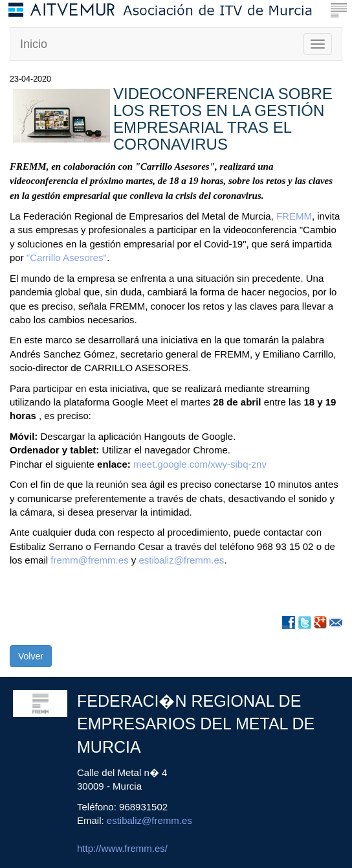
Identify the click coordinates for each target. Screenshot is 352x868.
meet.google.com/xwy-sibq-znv (200, 464)
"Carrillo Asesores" (67, 257)
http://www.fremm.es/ (122, 848)
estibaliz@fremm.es (181, 560)
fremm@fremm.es (89, 560)
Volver (31, 656)
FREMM (294, 216)
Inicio (34, 44)
